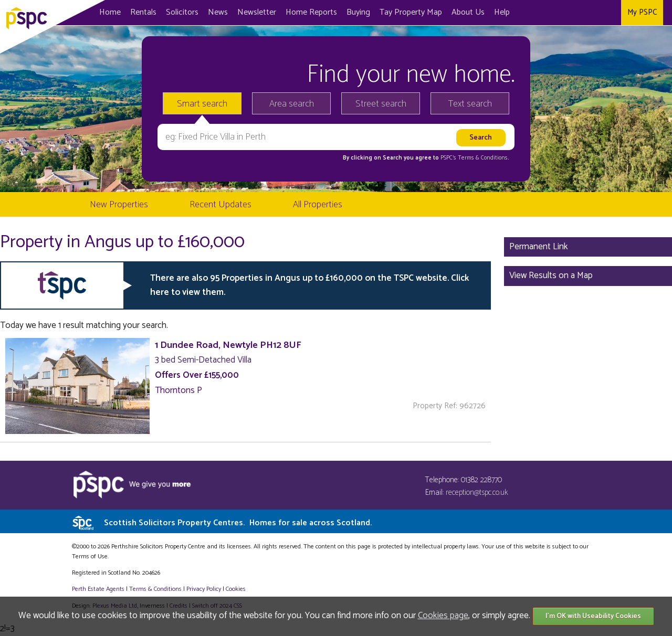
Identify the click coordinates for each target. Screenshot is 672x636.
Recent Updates (220, 205)
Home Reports (311, 12)
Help (502, 12)
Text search (470, 104)
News (218, 12)
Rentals (143, 12)
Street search (381, 104)
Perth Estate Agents (98, 589)
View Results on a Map (551, 275)
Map (411, 12)
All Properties (318, 205)
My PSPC (642, 12)
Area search (292, 104)
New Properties (119, 205)
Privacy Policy (204, 589)
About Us (468, 12)
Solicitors (182, 12)
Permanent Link (539, 247)
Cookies (236, 589)
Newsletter (257, 12)
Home (110, 12)
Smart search (202, 104)
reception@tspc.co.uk (477, 492)
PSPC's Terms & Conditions (474, 158)
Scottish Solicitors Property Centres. (238, 523)
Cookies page (443, 616)
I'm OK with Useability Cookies (593, 616)
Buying (358, 12)
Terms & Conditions (155, 589)
